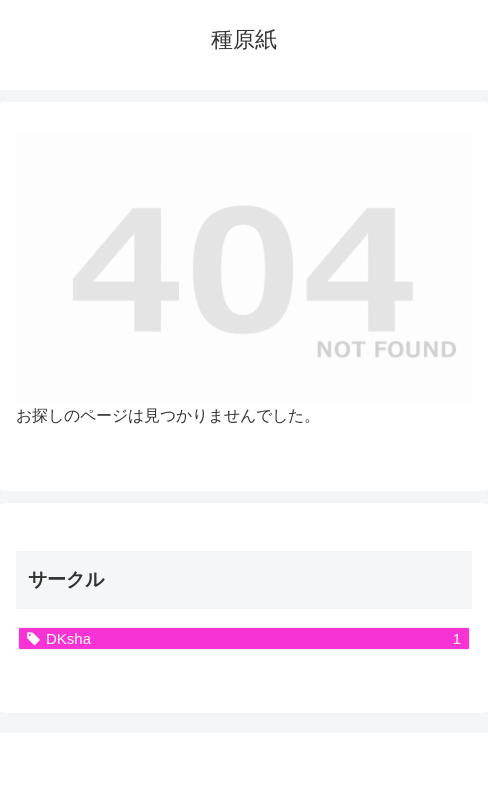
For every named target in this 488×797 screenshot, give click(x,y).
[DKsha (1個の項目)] (244, 638)
